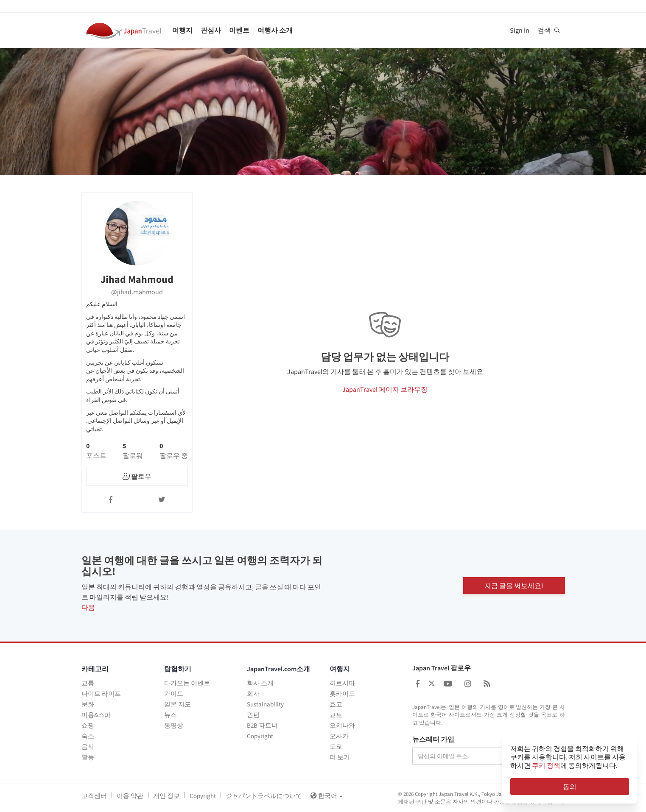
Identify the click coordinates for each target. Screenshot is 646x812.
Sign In (520, 30)
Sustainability (265, 704)
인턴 (253, 715)
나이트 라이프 (101, 693)
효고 (336, 704)
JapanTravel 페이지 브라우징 (385, 389)
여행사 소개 (275, 30)
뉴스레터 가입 (433, 739)
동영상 (174, 725)
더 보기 (340, 757)
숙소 (88, 736)
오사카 (339, 736)
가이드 (174, 693)
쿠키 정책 (546, 765)
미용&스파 (96, 715)
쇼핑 (88, 725)
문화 (88, 704)
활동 (88, 757)
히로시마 (342, 683)
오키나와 (342, 725)
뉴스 (171, 715)
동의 (570, 787)
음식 (88, 746)
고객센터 (94, 796)
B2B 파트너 (262, 725)
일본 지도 (178, 704)
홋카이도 (342, 693)
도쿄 (336, 746)
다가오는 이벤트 (187, 683)
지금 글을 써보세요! (514, 586)
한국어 (327, 796)
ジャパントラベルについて (264, 796)
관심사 (211, 30)
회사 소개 (260, 683)
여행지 (182, 30)
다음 (88, 607)
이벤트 (239, 30)
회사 (253, 693)
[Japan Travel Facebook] (418, 684)
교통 (88, 683)
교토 (336, 715)
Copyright (260, 736)
